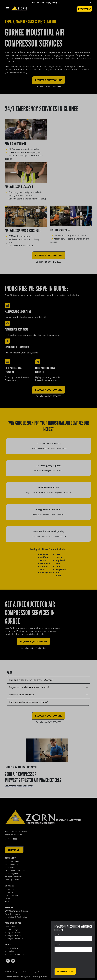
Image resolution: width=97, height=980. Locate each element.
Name (57, 934)
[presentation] (74, 960)
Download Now (65, 971)
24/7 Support (84, 9)
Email (57, 945)
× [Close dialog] (93, 923)
